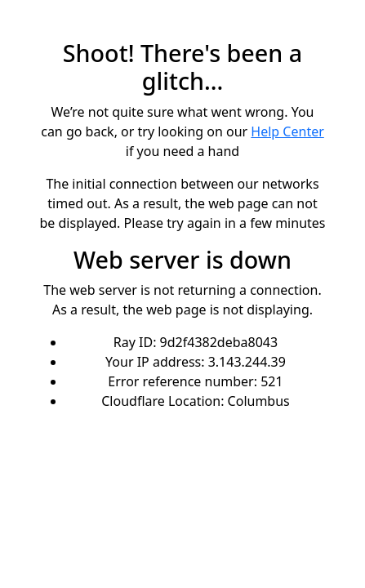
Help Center (287, 131)
